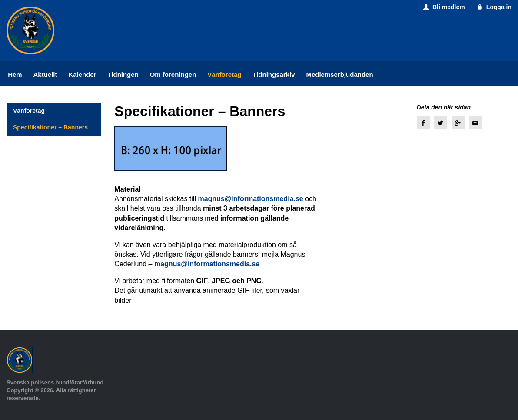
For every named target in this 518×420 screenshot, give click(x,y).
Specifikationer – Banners (50, 127)
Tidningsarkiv (274, 74)
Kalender (82, 74)
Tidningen (123, 74)
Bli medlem (443, 7)
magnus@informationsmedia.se (250, 199)
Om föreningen (173, 74)
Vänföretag (224, 74)
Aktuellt (45, 74)
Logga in (493, 7)
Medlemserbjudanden (339, 74)
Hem (15, 74)
